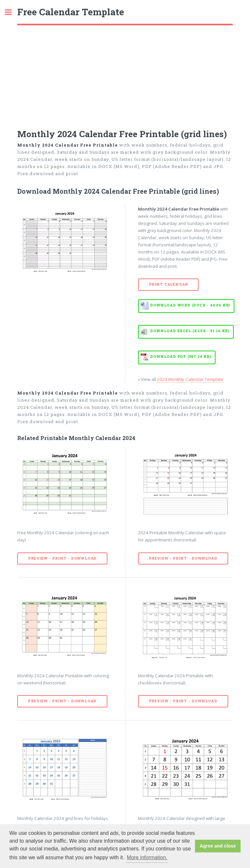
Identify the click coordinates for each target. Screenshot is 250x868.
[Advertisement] (125, 74)
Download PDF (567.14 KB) (181, 356)
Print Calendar (168, 284)
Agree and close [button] (218, 846)
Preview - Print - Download (62, 558)
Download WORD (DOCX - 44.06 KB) (190, 305)
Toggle (12, 12)
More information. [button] (147, 857)
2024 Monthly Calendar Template (190, 379)
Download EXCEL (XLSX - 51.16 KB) (190, 331)
